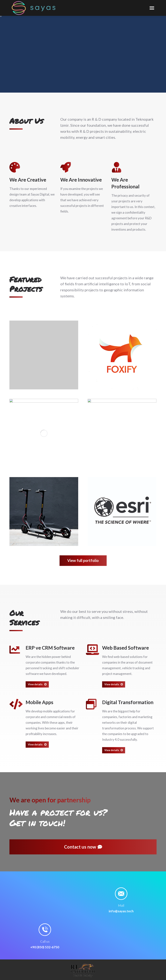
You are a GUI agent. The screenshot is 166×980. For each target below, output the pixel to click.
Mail (121, 905)
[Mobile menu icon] (152, 8)
